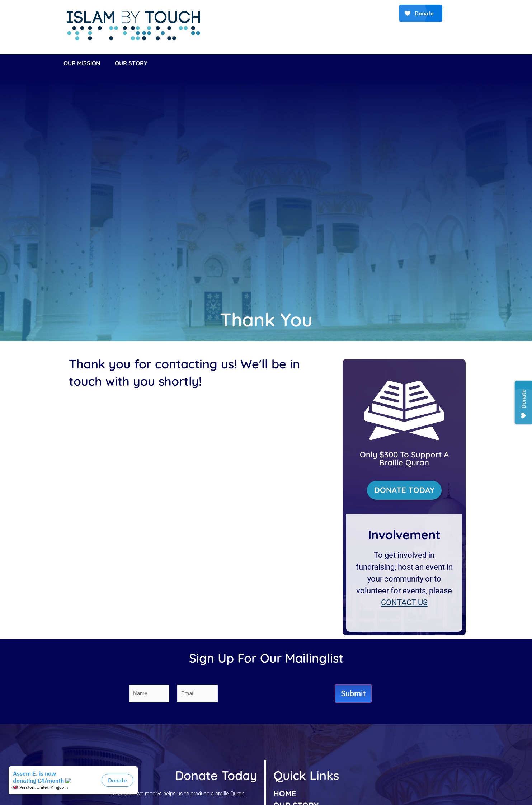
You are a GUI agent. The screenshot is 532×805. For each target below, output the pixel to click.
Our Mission (82, 63)
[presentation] (280, 693)
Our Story (131, 63)
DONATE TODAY (404, 490)
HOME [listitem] (285, 794)
